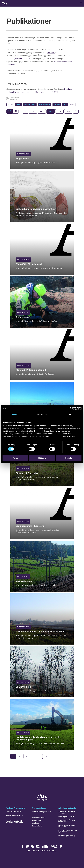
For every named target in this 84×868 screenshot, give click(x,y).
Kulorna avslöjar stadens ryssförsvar (68, 831)
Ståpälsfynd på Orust (66, 816)
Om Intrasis (36, 820)
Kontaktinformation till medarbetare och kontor (15, 821)
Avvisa (15, 458)
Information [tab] (42, 415)
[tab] (42, 111)
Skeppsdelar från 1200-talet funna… (67, 821)
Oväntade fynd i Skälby (67, 835)
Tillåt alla (69, 458)
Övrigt (72, 104)
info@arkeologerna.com (15, 815)
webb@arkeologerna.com (42, 811)
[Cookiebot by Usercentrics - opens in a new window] (72, 408)
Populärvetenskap (44, 104)
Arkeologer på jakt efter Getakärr (67, 812)
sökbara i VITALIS (22, 59)
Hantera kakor (37, 826)
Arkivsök (51, 52)
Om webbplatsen (38, 817)
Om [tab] (69, 415)
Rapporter (57, 104)
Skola (65, 104)
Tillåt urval (42, 458)
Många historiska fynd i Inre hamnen (67, 826)
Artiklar (19, 104)
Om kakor (36, 823)
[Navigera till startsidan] (42, 800)
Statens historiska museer (42, 850)
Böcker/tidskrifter (30, 104)
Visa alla (10, 104)
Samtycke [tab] (15, 415)
